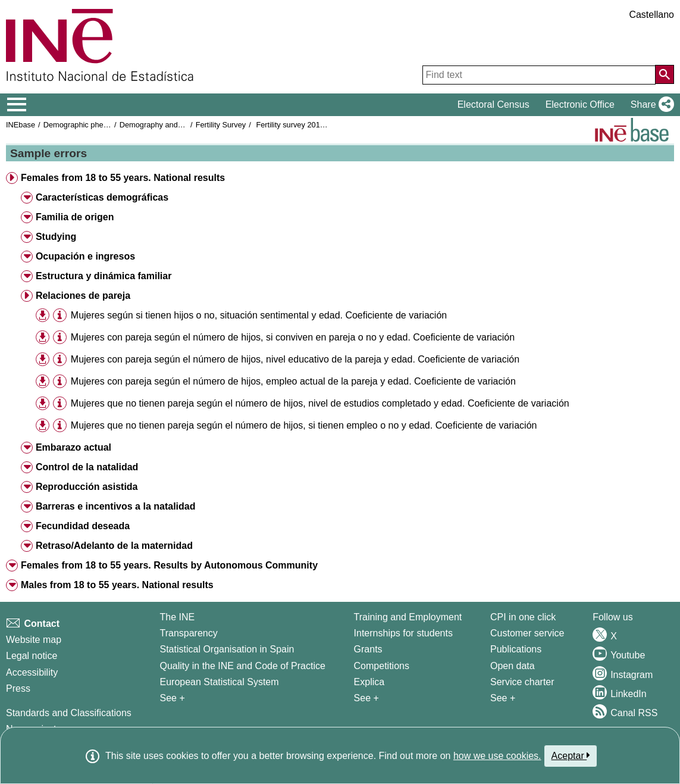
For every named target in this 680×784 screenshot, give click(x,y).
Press (18, 688)
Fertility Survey (221, 125)
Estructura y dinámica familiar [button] (104, 276)
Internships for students (403, 633)
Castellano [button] (651, 15)
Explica (369, 682)
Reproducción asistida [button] (87, 487)
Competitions (382, 666)
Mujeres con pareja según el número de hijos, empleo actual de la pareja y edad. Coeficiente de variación (293, 381)
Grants (368, 649)
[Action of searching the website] (665, 74)
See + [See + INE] (172, 698)
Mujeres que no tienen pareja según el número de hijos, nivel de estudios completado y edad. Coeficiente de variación (320, 403)
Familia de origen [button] (75, 217)
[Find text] (539, 75)
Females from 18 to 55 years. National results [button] (123, 178)
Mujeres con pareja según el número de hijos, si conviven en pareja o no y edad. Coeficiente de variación (293, 337)
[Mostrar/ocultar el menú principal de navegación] (17, 105)
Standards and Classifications (69, 713)
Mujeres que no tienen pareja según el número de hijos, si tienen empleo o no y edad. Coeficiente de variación (304, 425)
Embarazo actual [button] (73, 447)
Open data (513, 666)
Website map (34, 640)
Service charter (522, 682)
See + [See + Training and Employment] (366, 698)
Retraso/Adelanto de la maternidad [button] (114, 546)
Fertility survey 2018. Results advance (320, 125)
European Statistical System (219, 682)
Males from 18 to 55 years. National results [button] (117, 585)
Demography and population (167, 125)
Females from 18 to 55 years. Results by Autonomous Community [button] (169, 565)
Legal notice (32, 656)
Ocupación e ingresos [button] (85, 256)
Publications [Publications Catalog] (516, 649)
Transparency (188, 633)
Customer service (527, 633)
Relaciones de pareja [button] (83, 296)
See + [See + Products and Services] (503, 698)
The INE (177, 617)
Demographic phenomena (87, 125)
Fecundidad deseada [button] (83, 526)
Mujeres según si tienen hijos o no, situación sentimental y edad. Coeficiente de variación (259, 315)
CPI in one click (523, 617)
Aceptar (571, 755)
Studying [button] (56, 237)
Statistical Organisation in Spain (227, 649)
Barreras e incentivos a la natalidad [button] (116, 506)
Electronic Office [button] (580, 104)
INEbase (21, 125)
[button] (650, 105)
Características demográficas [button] (102, 197)
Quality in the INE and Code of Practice (242, 666)
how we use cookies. (497, 756)
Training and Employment (408, 617)
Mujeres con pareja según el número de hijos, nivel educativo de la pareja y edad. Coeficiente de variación (295, 359)
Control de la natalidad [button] (87, 467)
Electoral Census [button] (493, 104)
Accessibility (32, 672)
